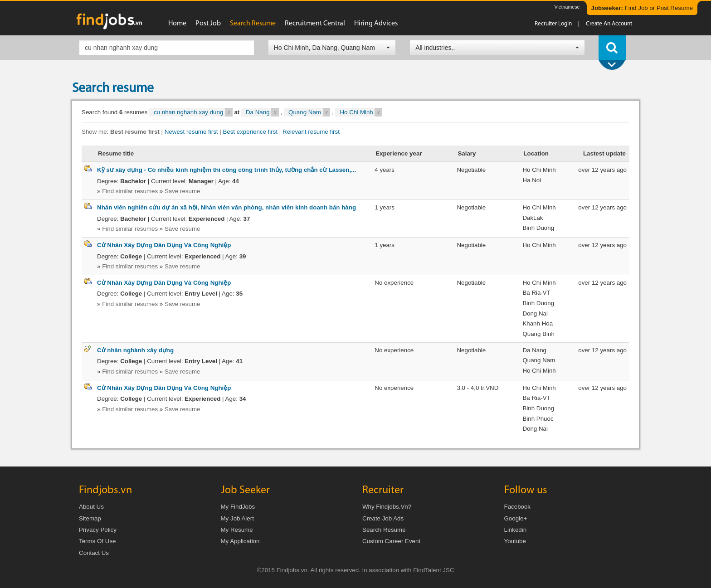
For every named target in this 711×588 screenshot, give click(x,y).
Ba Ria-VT (536, 293)
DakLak (533, 218)
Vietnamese (567, 7)
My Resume (237, 530)
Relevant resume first (311, 132)
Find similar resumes (130, 191)
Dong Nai (535, 313)
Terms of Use (97, 541)
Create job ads (383, 518)
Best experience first (250, 132)
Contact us (94, 553)
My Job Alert (237, 518)
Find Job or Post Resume (642, 8)
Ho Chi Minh (361, 112)
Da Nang (262, 112)
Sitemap (90, 518)
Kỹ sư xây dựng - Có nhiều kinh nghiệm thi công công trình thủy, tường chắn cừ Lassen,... (226, 170)
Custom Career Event (391, 541)
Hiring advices (376, 24)
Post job (208, 24)
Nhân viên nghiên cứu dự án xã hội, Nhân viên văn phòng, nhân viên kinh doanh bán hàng (226, 207)
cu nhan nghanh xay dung (193, 112)
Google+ (516, 518)
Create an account (609, 24)
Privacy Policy (98, 530)
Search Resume (384, 530)
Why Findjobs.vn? (387, 507)
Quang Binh (538, 334)
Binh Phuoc (538, 419)
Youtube (515, 541)
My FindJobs (238, 507)
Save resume (183, 191)
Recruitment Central (315, 24)
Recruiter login (553, 24)
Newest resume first (191, 132)
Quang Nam (309, 112)
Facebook (518, 507)
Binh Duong (538, 228)
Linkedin (516, 530)
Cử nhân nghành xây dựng (135, 350)
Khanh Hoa (538, 323)
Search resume (253, 24)
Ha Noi (532, 180)
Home (177, 24)
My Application (240, 541)
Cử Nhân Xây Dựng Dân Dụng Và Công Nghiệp (164, 245)
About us (91, 507)
